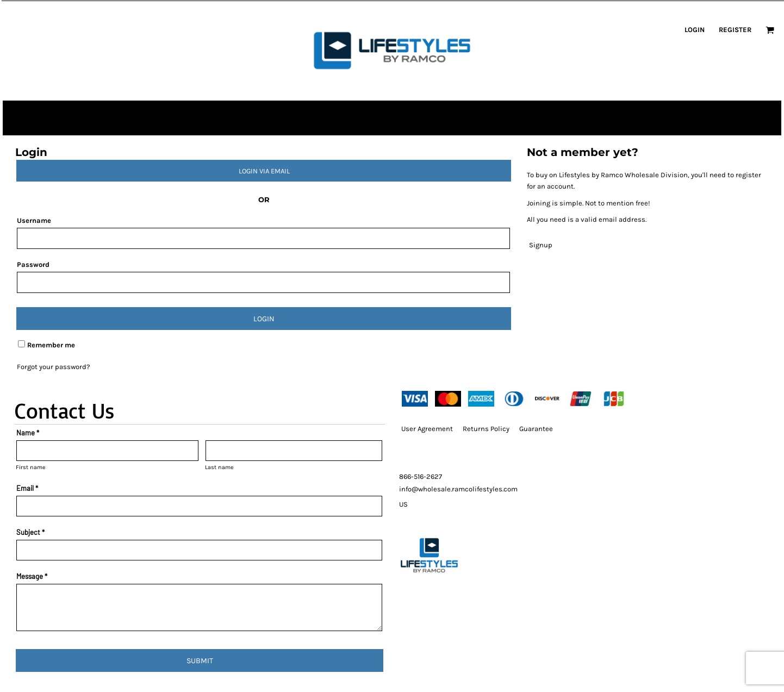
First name (31, 467)
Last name (219, 467)
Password (33, 264)
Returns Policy (486, 429)
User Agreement (427, 429)
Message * (32, 576)
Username (34, 220)
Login (695, 30)
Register (735, 30)
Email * (27, 488)
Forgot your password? (53, 367)
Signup (541, 245)
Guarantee (536, 429)
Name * (28, 433)
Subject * (30, 532)
